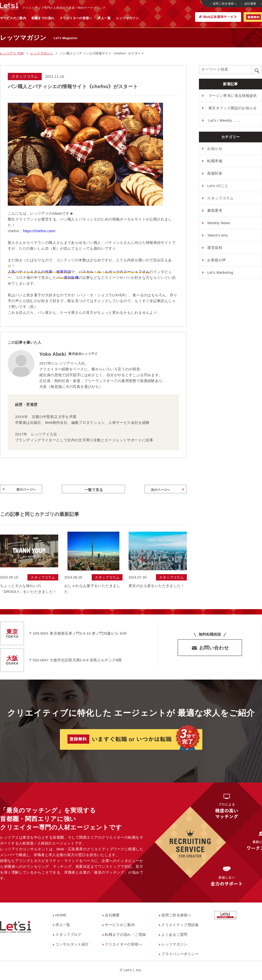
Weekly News (219, 223)
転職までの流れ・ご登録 (125, 936)
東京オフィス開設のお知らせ (232, 108)
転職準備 (215, 161)
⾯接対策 (215, 173)
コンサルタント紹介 (72, 945)
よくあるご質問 (174, 936)
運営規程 (215, 248)
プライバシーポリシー (180, 955)
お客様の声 (217, 260)
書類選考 (215, 210)
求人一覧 (152, 18)
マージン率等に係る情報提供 (232, 96)
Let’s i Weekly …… (224, 120)
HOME (61, 916)
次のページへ (167, 490)
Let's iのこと (218, 186)
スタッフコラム (220, 198)
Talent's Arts (217, 235)
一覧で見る (94, 490)
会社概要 (249, 4)
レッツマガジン (175, 18)
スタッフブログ (68, 936)
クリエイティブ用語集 (180, 926)
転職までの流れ (91, 18)
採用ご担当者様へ (224, 4)
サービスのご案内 (61, 18)
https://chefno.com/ (39, 231)
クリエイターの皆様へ (124, 18)
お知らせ (215, 149)
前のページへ (20, 490)
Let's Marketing (220, 272)
